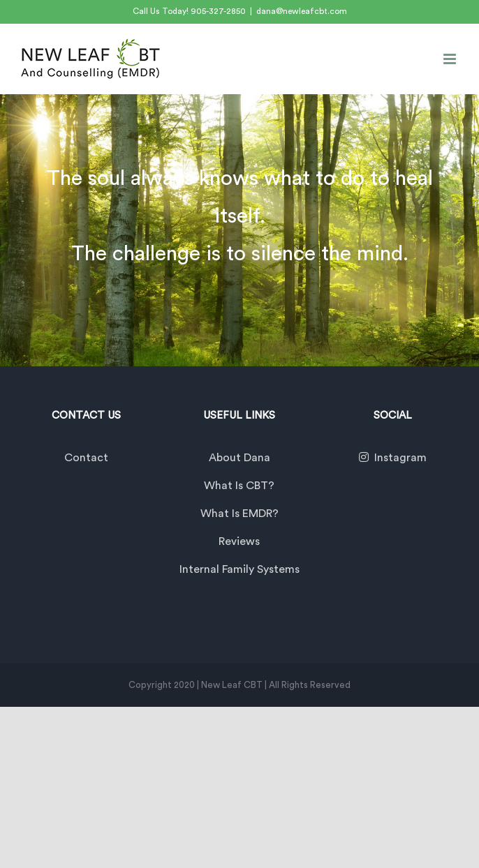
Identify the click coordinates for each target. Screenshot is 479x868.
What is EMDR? (239, 514)
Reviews (239, 541)
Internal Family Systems (239, 569)
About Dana (239, 458)
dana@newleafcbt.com (302, 11)
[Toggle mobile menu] (451, 59)
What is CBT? (239, 486)
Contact (86, 458)
